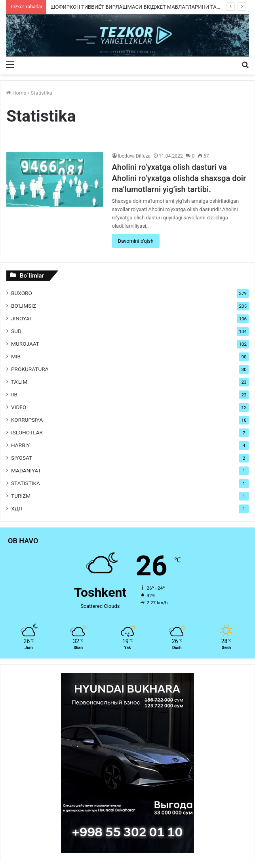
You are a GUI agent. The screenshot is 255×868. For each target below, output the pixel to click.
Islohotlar (27, 432)
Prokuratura (30, 369)
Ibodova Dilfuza (134, 156)
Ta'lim (19, 382)
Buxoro (22, 293)
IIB (14, 394)
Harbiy (20, 445)
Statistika (26, 483)
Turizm (21, 496)
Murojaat (25, 344)
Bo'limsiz (24, 306)
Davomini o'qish (136, 241)
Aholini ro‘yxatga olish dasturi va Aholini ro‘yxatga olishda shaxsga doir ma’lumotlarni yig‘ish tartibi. (179, 178)
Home (16, 93)
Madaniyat (26, 470)
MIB (16, 356)
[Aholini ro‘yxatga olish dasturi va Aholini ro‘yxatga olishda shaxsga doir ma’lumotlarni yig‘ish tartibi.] (55, 179)
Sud (16, 331)
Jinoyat (22, 318)
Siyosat (22, 458)
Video (19, 407)
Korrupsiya (27, 420)
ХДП (17, 508)
